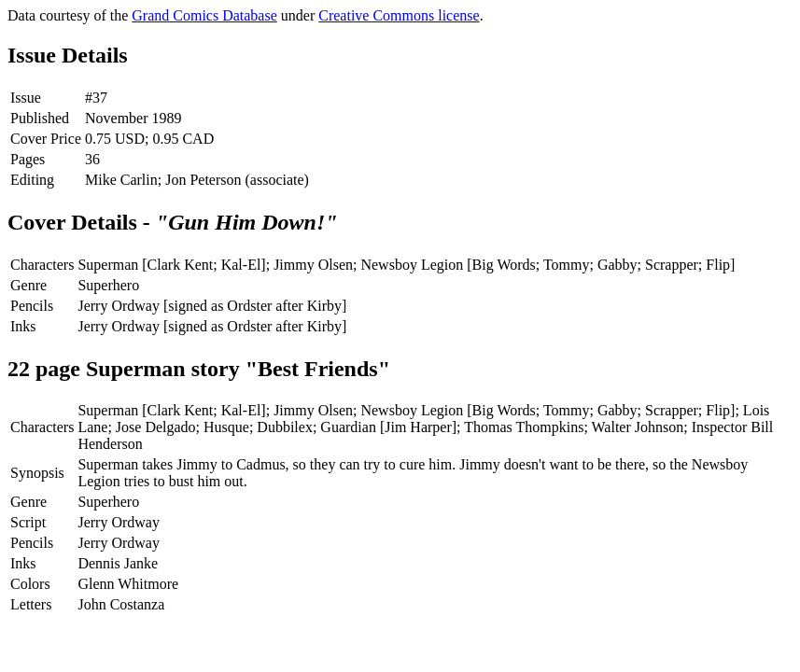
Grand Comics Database (204, 15)
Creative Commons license (399, 15)
